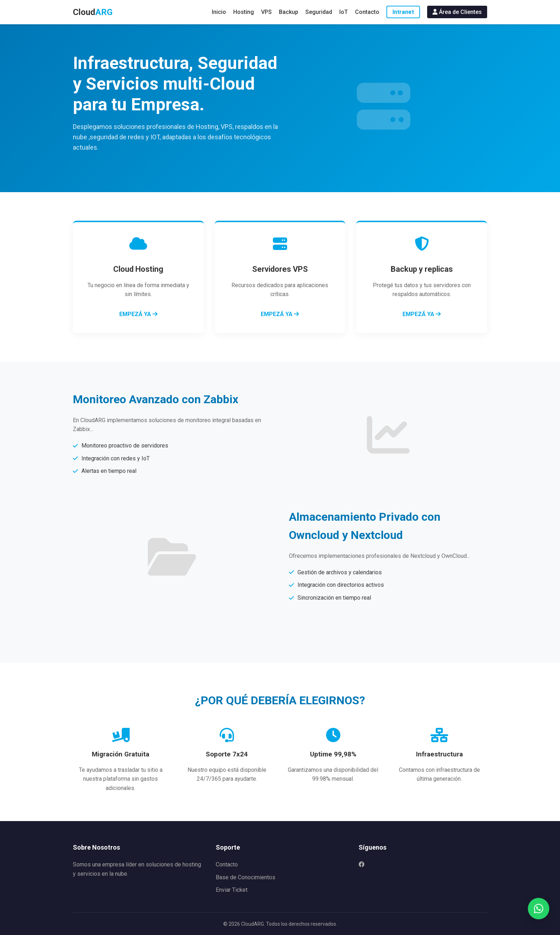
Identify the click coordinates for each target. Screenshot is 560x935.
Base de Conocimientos (246, 877)
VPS (266, 12)
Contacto (367, 12)
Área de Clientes (457, 12)
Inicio (219, 12)
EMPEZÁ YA (138, 314)
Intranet (403, 12)
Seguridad (319, 12)
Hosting (244, 12)
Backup (289, 12)
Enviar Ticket (232, 890)
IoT (344, 12)
